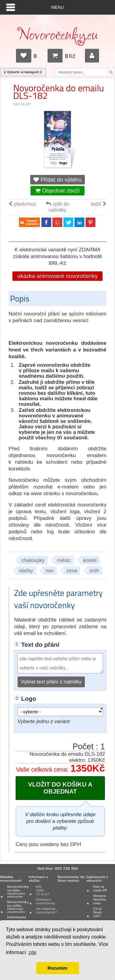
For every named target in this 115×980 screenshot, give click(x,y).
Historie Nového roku (100, 899)
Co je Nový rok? (97, 912)
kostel (90, 560)
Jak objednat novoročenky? (46, 910)
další (98, 204)
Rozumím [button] (57, 968)
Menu (57, 7)
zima (72, 571)
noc (50, 571)
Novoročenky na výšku (18, 907)
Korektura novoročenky (46, 901)
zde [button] (33, 952)
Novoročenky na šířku (18, 892)
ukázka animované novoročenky (57, 276)
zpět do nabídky (57, 207)
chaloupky (33, 560)
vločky (26, 571)
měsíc (64, 560)
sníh (94, 571)
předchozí (22, 204)
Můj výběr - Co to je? (43, 890)
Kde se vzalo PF (100, 888)
